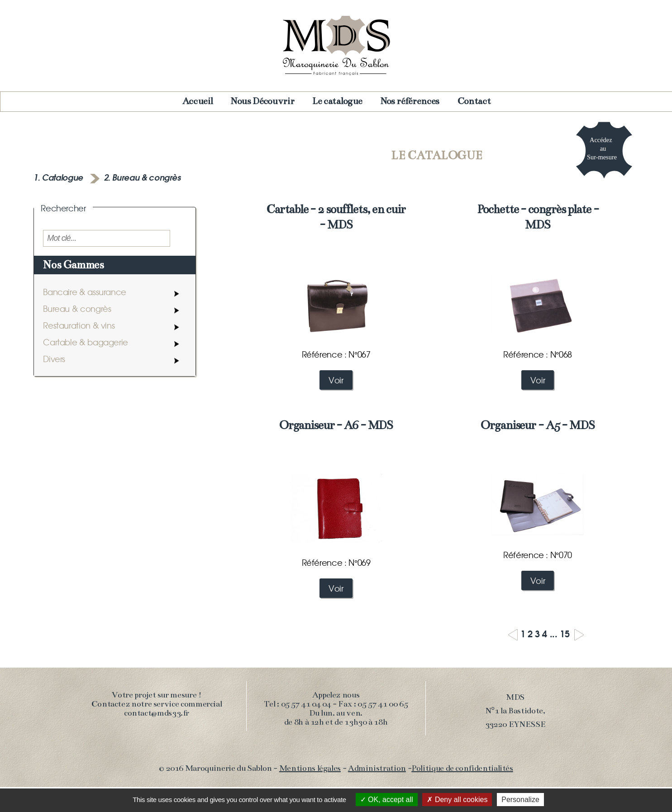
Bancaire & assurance (85, 292)
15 (565, 633)
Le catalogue (337, 101)
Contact (474, 101)
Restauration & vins (79, 325)
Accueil (198, 101)
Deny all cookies (457, 800)
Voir (336, 380)
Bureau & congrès (77, 308)
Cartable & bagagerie (86, 342)
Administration (377, 768)
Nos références (410, 101)
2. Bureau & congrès (143, 177)
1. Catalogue (59, 177)
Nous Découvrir (262, 101)
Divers (54, 359)
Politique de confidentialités (462, 768)
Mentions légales (310, 768)
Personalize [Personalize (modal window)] (520, 800)
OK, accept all (387, 800)
